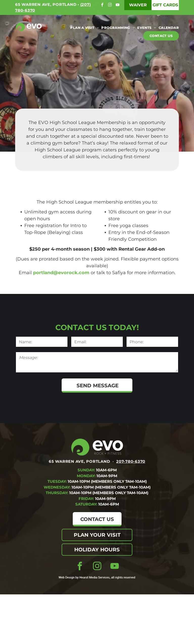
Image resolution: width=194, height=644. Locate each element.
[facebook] (103, 5)
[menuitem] (83, 28)
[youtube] (118, 5)
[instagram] (111, 5)
